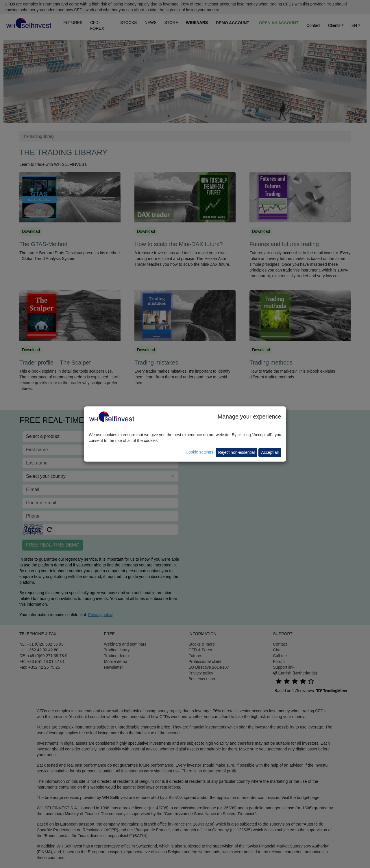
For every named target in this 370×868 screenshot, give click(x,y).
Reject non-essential (237, 452)
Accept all (270, 452)
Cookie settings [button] (199, 452)
